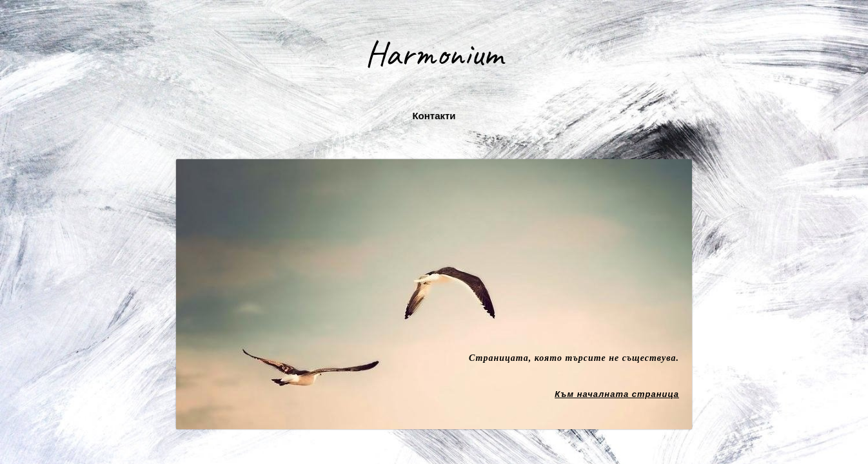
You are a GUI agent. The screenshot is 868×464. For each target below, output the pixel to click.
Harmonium (434, 53)
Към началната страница (617, 394)
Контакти (434, 116)
